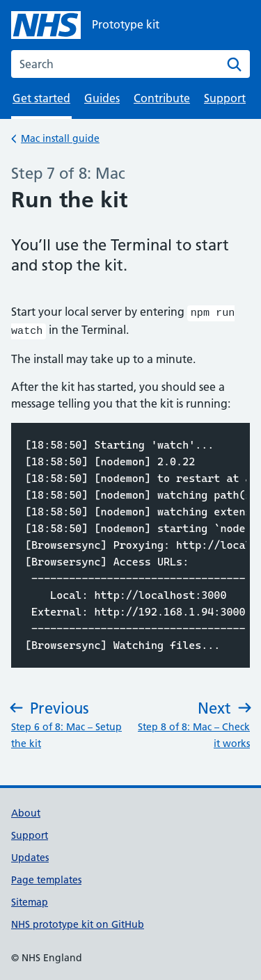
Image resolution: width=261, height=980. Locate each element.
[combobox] (130, 64)
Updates (30, 855)
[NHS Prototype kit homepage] (85, 25)
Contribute (162, 98)
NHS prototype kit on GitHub (78, 922)
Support (225, 98)
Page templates (46, 877)
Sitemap (30, 899)
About (26, 810)
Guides (102, 98)
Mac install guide (60, 137)
